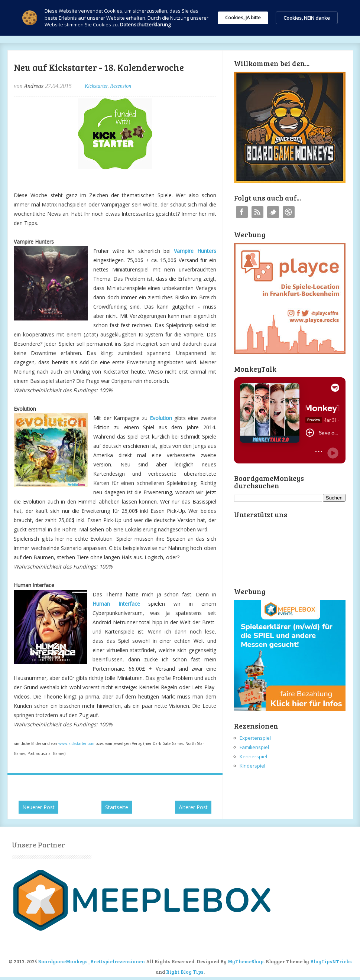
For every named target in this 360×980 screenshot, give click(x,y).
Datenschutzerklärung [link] (145, 25)
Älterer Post (193, 807)
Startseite (117, 807)
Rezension (121, 86)
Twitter (273, 212)
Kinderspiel (252, 766)
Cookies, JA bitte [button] (243, 17)
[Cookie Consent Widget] (180, 18)
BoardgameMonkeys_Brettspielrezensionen (91, 961)
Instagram (289, 212)
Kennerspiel (253, 756)
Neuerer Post (38, 807)
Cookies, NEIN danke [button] (307, 18)
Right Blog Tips (185, 972)
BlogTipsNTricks (331, 961)
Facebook (242, 212)
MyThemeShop (246, 961)
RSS (257, 212)
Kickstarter (96, 86)
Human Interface (116, 604)
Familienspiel (254, 747)
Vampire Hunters (195, 251)
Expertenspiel (255, 738)
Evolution (161, 418)
